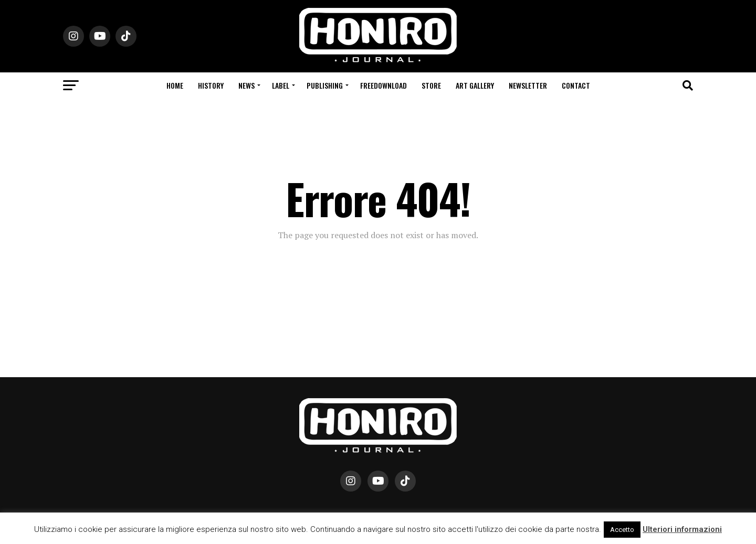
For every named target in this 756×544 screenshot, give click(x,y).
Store (431, 85)
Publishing (325, 85)
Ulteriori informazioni (682, 529)
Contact (576, 85)
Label (281, 85)
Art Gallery (475, 85)
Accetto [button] (622, 530)
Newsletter (528, 85)
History (211, 85)
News (246, 85)
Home (175, 85)
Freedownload (384, 85)
